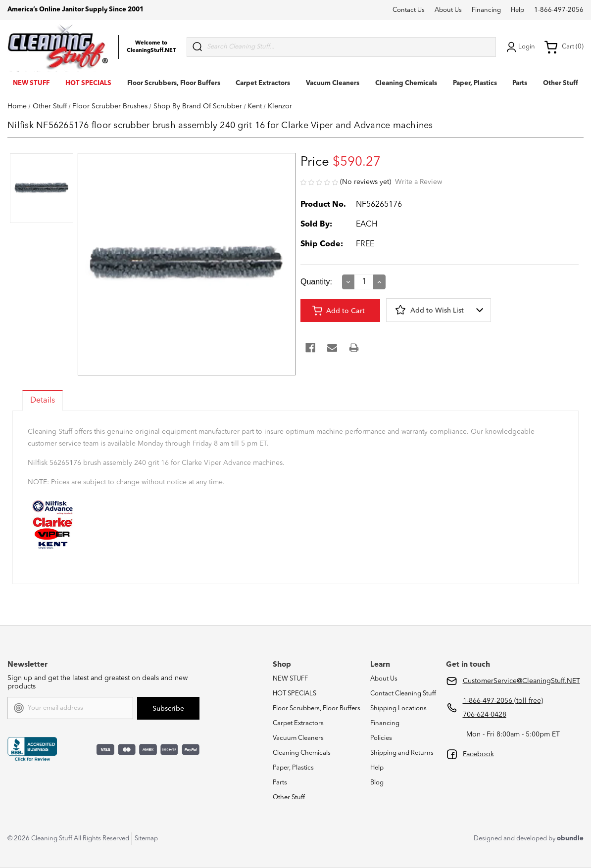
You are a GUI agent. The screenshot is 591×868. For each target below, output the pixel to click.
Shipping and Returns (402, 753)
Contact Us (409, 10)
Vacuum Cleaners (333, 83)
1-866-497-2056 (559, 10)
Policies (381, 738)
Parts (520, 83)
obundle (570, 839)
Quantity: (316, 282)
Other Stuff (561, 83)
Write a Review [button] (419, 182)
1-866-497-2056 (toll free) (503, 701)
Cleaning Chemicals (406, 83)
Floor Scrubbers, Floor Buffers (174, 83)
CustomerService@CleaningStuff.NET (521, 681)
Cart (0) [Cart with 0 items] (564, 47)
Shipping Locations (398, 708)
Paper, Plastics (475, 83)
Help (517, 10)
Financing (486, 10)
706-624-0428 (485, 715)
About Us (448, 10)
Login (520, 47)
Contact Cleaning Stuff (403, 694)
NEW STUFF (31, 83)
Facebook (478, 754)
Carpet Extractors (263, 83)
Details (43, 401)
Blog (377, 783)
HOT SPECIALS (88, 83)
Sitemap (146, 839)
